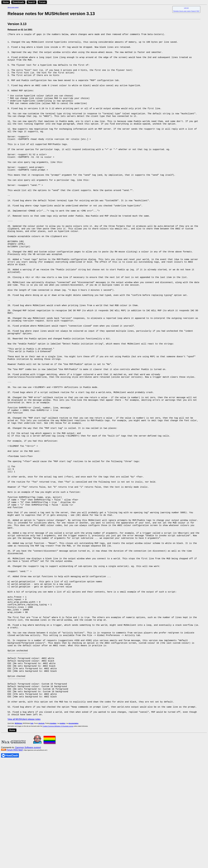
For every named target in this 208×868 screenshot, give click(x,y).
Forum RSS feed (14, 858)
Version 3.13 (17, 24)
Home (6, 2)
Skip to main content (13, 7)
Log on (186, 8)
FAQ (198, 11)
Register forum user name (182, 11)
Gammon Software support (28, 855)
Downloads (18, 2)
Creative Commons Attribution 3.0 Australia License (58, 834)
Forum (42, 2)
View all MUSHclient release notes (24, 827)
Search (31, 2)
